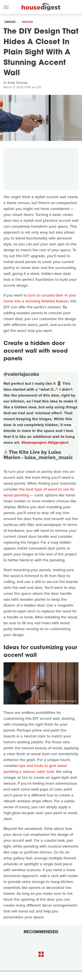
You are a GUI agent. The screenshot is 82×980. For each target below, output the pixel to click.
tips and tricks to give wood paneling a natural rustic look (35, 769)
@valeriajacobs (21, 374)
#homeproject (34, 442)
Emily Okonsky (18, 83)
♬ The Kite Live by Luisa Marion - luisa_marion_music (38, 455)
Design (10, 22)
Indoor (27, 22)
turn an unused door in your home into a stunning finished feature (40, 298)
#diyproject (58, 442)
